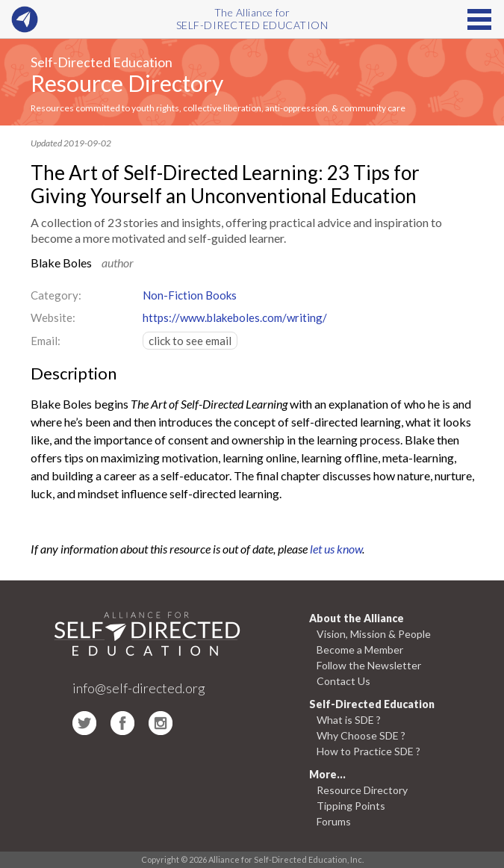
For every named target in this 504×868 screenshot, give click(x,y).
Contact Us (343, 681)
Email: (46, 341)
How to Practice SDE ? (368, 751)
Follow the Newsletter (369, 665)
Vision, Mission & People (374, 634)
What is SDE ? (349, 720)
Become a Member (360, 650)
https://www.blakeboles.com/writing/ (235, 317)
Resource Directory (127, 83)
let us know (336, 549)
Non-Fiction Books (190, 295)
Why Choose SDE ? (361, 735)
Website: (53, 317)
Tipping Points (351, 806)
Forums (334, 821)
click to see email (190, 341)
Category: (56, 295)
